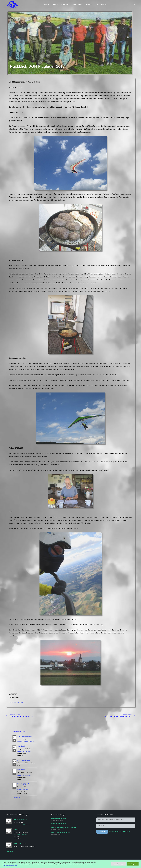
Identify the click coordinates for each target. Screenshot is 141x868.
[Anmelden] (102, 832)
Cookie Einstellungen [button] (119, 864)
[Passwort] (116, 826)
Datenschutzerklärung (10, 866)
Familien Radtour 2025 (58, 818)
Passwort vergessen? (123, 832)
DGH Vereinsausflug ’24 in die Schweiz (64, 828)
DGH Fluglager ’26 (23, 784)
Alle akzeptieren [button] (133, 864)
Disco (25, 73)
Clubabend (21, 746)
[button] (134, 4)
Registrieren (113, 832)
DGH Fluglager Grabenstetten (61, 832)
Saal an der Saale (23, 789)
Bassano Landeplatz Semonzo (26, 742)
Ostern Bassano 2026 (25, 736)
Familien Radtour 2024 (58, 823)
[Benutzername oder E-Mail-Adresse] (116, 820)
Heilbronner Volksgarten (24, 752)
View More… (17, 798)
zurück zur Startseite (16, 703)
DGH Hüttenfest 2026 (24, 760)
